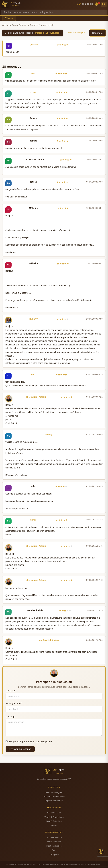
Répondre (97, 33)
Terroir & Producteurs (54, 817)
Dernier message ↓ (77, 32)
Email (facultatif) (14, 703)
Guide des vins (54, 813)
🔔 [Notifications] (97, 4)
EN (104, 4)
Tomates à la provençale (46, 33)
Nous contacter (54, 842)
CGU (54, 850)
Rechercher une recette (54, 797)
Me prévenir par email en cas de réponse (29, 742)
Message (10, 717)
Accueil (6, 25)
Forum (54, 825)
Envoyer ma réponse (20, 749)
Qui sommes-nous (54, 837)
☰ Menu (9, 18)
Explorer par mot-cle (54, 801)
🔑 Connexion (86, 4)
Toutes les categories (54, 792)
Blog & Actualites (54, 821)
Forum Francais (20, 25)
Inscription (54, 854)
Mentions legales (54, 846)
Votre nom (11, 691)
